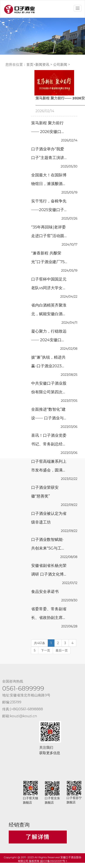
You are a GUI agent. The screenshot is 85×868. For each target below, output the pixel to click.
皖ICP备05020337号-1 (54, 861)
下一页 (46, 650)
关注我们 (46, 747)
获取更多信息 (50, 753)
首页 (30, 65)
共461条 (40, 643)
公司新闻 (60, 65)
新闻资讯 (42, 65)
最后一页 (62, 650)
